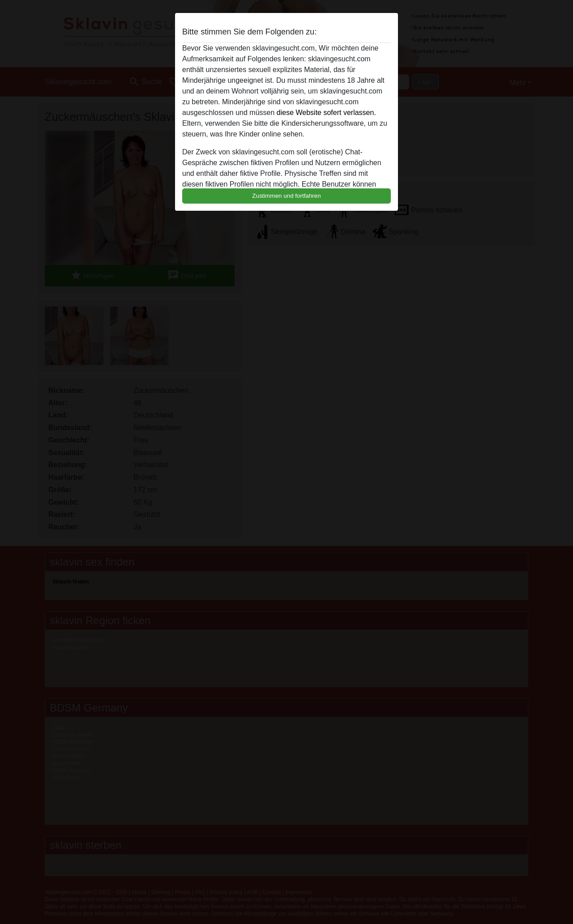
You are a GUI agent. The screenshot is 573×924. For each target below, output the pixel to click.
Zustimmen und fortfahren (286, 196)
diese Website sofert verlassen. (326, 113)
